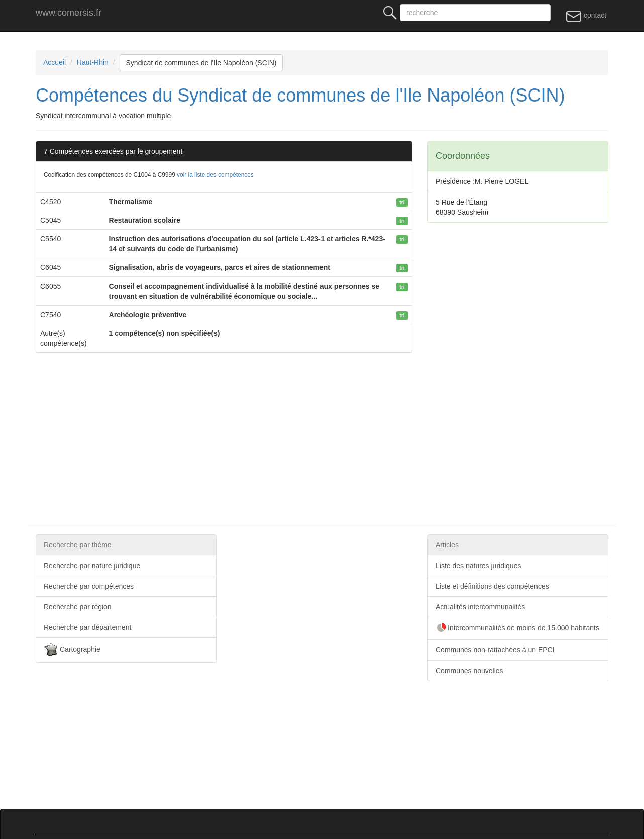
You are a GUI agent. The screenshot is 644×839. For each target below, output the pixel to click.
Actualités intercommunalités (480, 607)
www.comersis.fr (69, 13)
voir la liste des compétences (215, 175)
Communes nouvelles (469, 671)
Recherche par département (87, 627)
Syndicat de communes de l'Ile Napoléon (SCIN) (201, 63)
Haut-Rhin (93, 62)
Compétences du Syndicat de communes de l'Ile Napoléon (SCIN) (300, 95)
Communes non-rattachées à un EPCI (495, 650)
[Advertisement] (337, 438)
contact (586, 16)
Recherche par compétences (89, 586)
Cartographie (72, 650)
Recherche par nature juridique (92, 566)
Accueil (55, 62)
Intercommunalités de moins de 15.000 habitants (517, 628)
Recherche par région (78, 607)
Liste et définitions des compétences (492, 586)
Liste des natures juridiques (478, 566)
